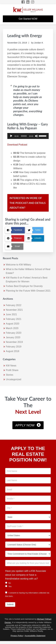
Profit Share (12, 370)
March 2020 (12, 328)
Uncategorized (14, 379)
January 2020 (13, 337)
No (8, 583)
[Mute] (36, 136)
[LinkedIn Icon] (28, 2)
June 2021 (11, 314)
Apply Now (25, 425)
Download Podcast (17, 145)
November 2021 (14, 310)
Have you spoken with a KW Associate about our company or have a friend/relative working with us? (26, 575)
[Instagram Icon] (33, 2)
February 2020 (14, 333)
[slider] (24, 136)
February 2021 (14, 319)
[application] (28, 136)
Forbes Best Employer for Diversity (24, 286)
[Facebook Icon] (23, 2)
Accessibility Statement (35, 636)
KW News (11, 366)
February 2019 (14, 347)
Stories (10, 375)
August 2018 (13, 351)
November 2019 (14, 342)
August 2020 (13, 324)
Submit (10, 604)
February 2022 (14, 305)
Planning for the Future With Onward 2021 (28, 291)
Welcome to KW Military (19, 265)
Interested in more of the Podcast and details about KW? (28, 203)
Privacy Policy (17, 636)
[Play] (11, 136)
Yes (8, 586)
